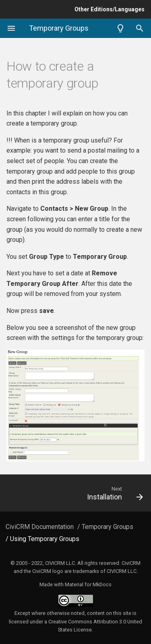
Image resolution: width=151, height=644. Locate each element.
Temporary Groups (108, 527)
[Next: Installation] (94, 493)
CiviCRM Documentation (40, 527)
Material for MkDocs (88, 584)
